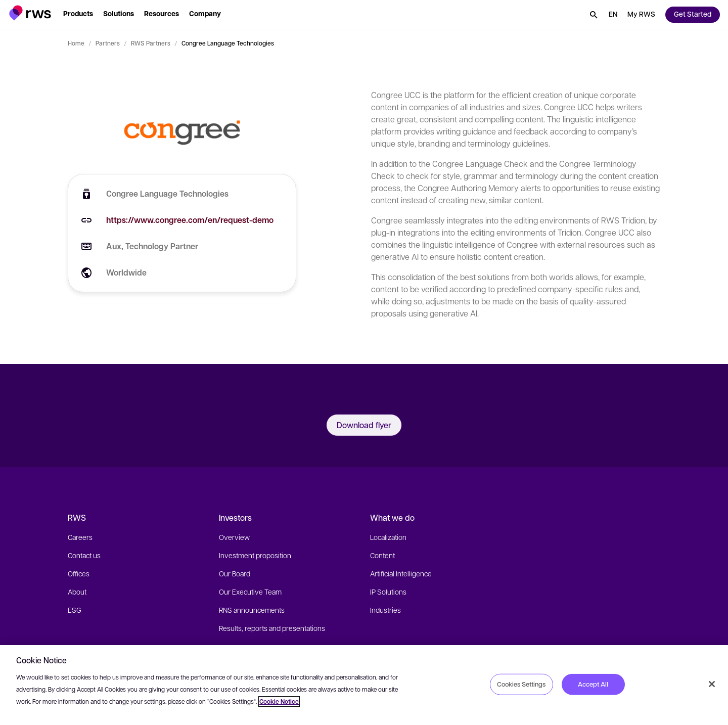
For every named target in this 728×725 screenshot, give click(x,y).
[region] (364, 685)
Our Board (235, 573)
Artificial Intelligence (401, 573)
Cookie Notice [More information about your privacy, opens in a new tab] (279, 701)
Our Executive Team (250, 592)
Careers (80, 537)
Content (382, 555)
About (77, 592)
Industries (385, 610)
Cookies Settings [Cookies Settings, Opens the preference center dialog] (521, 684)
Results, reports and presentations (272, 628)
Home (76, 43)
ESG (75, 610)
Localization (388, 537)
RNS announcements (252, 610)
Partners (108, 43)
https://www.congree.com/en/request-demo (190, 220)
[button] (30, 13)
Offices (79, 573)
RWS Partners (151, 43)
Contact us (84, 555)
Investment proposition (255, 555)
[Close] (712, 684)
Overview (234, 537)
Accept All (593, 684)
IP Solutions (388, 592)
